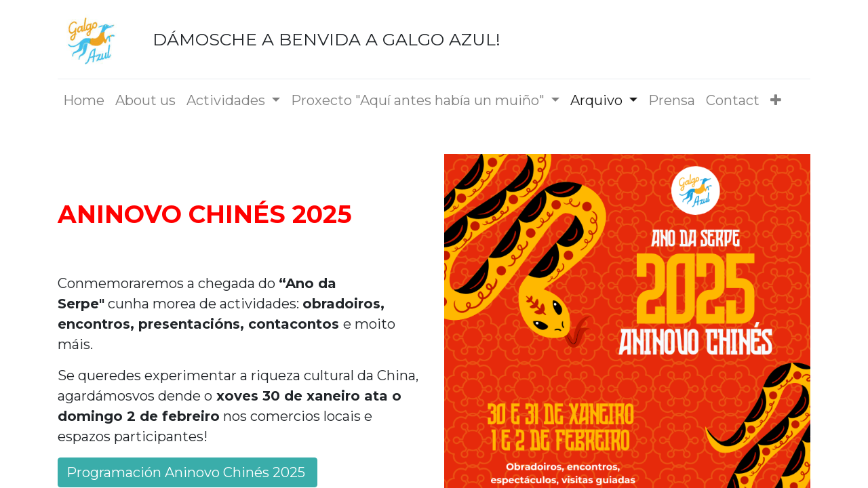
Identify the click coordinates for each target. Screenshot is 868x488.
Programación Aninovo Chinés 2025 (188, 472)
